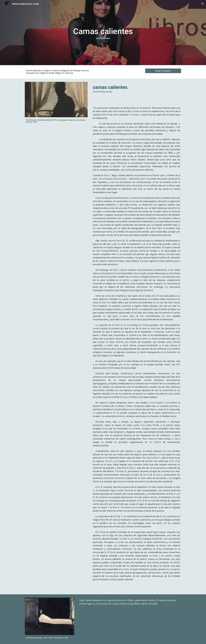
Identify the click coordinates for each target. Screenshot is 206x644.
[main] (103, 33)
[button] (203, 4)
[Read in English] (163, 71)
